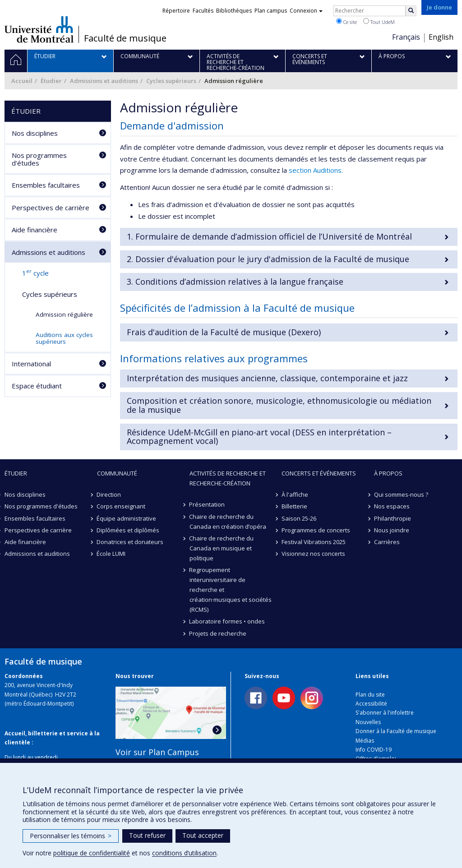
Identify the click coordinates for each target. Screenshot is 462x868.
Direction (109, 494)
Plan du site (370, 695)
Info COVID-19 (374, 750)
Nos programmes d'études (39, 159)
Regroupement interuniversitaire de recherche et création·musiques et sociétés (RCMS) (231, 590)
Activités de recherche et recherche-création (228, 478)
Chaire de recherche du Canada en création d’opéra (228, 522)
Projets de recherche (218, 633)
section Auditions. (316, 170)
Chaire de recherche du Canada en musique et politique (222, 548)
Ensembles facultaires (46, 185)
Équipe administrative (127, 518)
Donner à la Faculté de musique (396, 731)
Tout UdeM (379, 22)
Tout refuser (147, 835)
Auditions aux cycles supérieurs (64, 338)
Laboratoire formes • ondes (227, 621)
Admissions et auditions (104, 81)
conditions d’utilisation (184, 853)
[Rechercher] (411, 11)
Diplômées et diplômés (128, 530)
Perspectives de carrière (51, 208)
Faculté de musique (125, 38)
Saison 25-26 (299, 518)
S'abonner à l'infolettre (385, 713)
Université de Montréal (39, 29)
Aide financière (35, 230)
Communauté (117, 473)
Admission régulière (64, 314)
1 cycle (35, 272)
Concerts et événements (319, 473)
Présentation (207, 504)
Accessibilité (371, 704)
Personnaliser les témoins (71, 836)
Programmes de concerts (316, 530)
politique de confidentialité (92, 853)
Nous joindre (392, 530)
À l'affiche (295, 494)
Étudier (51, 81)
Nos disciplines (35, 133)
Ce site (346, 22)
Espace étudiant (37, 386)
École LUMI (111, 554)
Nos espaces (392, 506)
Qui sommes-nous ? (401, 494)
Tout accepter (203, 835)
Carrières (387, 542)
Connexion (306, 11)
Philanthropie (393, 518)
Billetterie (294, 506)
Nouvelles (368, 722)
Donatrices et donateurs (130, 542)
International (31, 364)
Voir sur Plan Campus (157, 752)
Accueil (22, 81)
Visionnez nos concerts (313, 554)
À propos (388, 473)
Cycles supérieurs (171, 81)
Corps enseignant (121, 506)
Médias (365, 741)
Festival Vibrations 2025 (314, 542)
